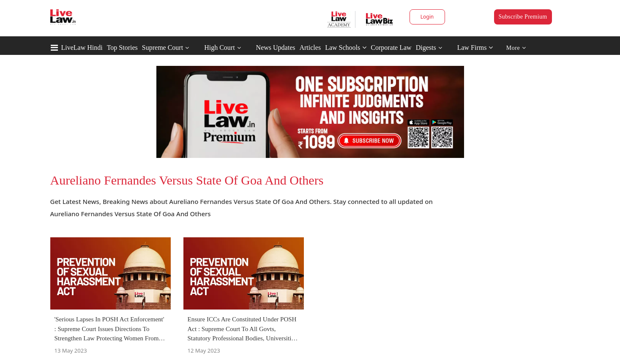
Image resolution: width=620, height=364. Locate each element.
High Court (219, 48)
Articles (310, 48)
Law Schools (346, 48)
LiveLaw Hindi (82, 48)
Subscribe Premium (523, 17)
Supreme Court (163, 48)
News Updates (276, 48)
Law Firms (475, 48)
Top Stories (122, 48)
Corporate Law (391, 48)
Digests (426, 48)
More (516, 48)
